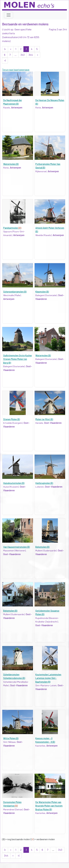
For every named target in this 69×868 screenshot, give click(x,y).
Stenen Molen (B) (12, 419)
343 (23, 55)
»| (5, 60)
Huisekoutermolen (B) (14, 483)
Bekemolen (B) (42, 547)
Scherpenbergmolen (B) (15, 292)
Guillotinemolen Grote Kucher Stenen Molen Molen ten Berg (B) (18, 359)
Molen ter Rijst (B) (44, 419)
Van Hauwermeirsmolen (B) (16, 547)
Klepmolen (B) (42, 292)
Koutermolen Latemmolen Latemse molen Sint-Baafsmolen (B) (48, 678)
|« (5, 49)
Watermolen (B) (11, 164)
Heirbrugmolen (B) (44, 483)
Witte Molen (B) (11, 738)
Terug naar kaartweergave (16, 70)
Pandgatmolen (12, 228)
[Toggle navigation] (9, 15)
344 (31, 55)
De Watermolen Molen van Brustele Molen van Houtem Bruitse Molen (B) (49, 806)
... (16, 55)
